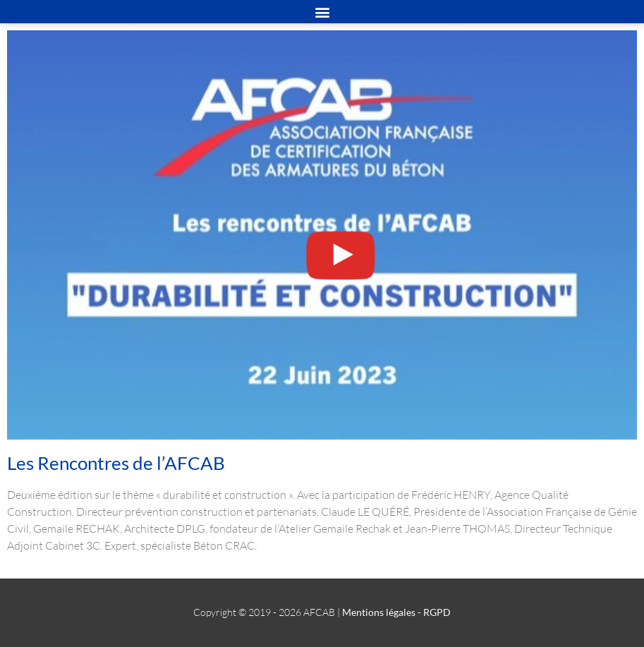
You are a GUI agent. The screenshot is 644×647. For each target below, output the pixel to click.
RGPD (437, 612)
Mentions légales (379, 612)
